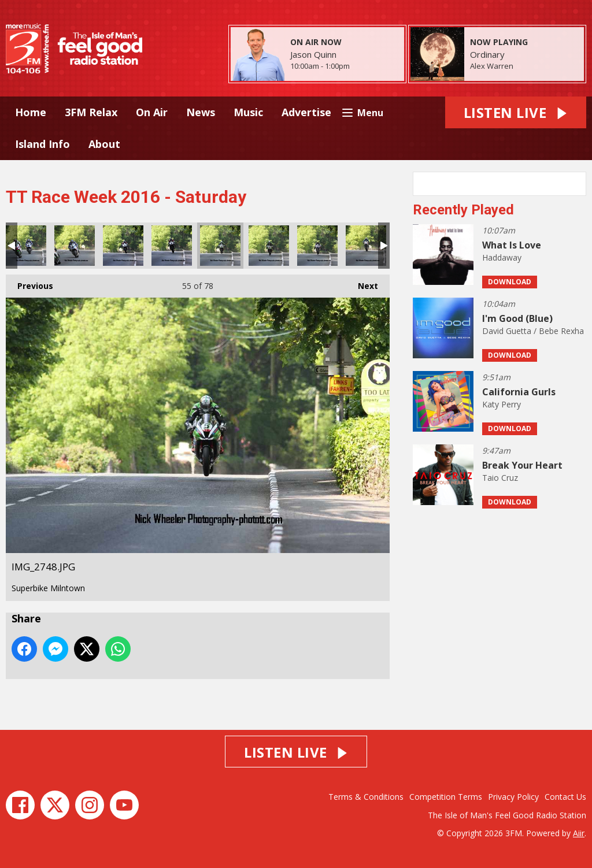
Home (31, 112)
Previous (29, 283)
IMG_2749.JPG (269, 246)
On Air (152, 112)
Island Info (42, 144)
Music (248, 112)
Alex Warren (492, 66)
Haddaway (502, 257)
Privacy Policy (513, 797)
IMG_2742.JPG (26, 246)
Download (510, 282)
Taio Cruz (500, 478)
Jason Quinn (313, 54)
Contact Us (565, 797)
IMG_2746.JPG (123, 246)
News (201, 112)
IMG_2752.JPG (317, 246)
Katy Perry (502, 404)
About (104, 144)
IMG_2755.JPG (366, 246)
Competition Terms (446, 797)
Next (362, 283)
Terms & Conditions (366, 797)
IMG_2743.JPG (75, 246)
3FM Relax (91, 112)
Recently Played (463, 210)
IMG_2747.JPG (172, 246)
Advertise (306, 112)
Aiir (579, 833)
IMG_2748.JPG (220, 246)
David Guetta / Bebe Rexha (533, 331)
